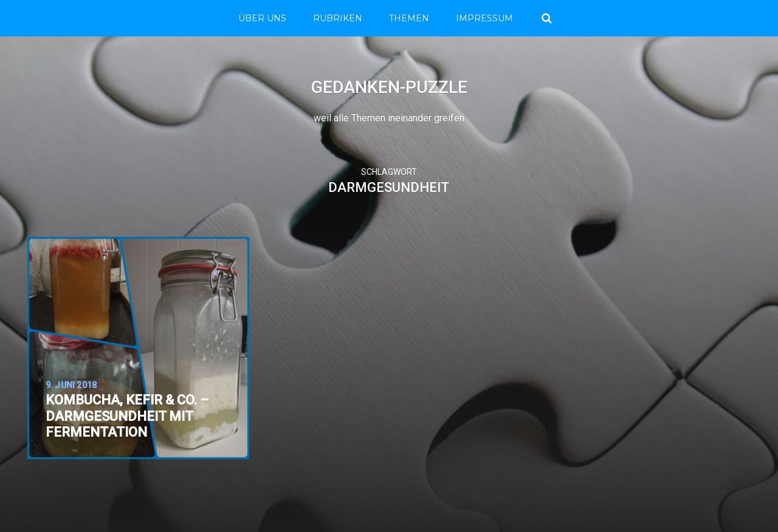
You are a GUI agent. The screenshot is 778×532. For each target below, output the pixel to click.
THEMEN (409, 18)
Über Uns (262, 18)
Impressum (484, 18)
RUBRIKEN (338, 18)
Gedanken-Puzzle (389, 87)
